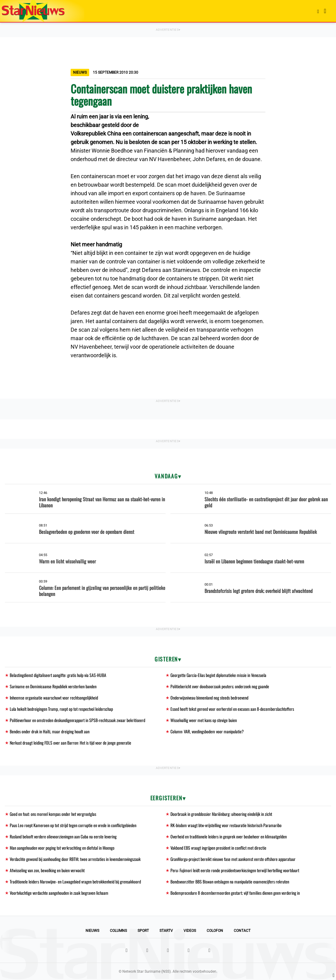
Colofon (215, 931)
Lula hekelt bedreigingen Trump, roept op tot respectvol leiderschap (61, 709)
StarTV (166, 931)
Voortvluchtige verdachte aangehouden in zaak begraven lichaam (59, 893)
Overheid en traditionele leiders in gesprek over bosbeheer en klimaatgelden (229, 836)
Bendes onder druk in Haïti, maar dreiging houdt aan (50, 731)
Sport (143, 931)
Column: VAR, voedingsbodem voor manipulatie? (207, 731)
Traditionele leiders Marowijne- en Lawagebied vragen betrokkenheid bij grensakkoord (75, 881)
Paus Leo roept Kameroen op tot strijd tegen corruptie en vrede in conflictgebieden (73, 825)
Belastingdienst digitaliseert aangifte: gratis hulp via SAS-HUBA (58, 675)
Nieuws (92, 931)
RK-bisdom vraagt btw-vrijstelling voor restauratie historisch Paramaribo (226, 825)
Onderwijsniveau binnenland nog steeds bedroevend (209, 698)
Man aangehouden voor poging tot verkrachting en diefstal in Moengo (62, 848)
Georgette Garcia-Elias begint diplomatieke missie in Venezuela (218, 675)
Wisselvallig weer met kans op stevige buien (204, 720)
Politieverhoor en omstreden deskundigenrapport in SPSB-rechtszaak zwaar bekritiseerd (77, 720)
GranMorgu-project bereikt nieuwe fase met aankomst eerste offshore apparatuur (233, 859)
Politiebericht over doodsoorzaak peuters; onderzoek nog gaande (220, 686)
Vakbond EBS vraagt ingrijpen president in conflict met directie (218, 848)
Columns (118, 931)
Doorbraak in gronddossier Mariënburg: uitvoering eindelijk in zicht (221, 814)
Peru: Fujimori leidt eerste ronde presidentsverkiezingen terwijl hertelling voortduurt (235, 870)
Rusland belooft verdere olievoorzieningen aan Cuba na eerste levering (63, 836)
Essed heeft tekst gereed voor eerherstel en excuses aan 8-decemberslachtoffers (232, 709)
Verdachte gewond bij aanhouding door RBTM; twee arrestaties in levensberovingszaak (75, 859)
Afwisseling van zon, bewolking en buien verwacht (47, 870)
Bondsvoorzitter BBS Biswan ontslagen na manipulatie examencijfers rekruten (230, 881)
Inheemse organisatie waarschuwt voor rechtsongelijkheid (54, 698)
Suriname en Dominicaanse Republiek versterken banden (53, 686)
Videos (190, 931)
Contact (242, 931)
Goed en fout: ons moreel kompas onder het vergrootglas (53, 814)
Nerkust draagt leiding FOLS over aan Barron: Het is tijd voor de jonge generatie (70, 743)
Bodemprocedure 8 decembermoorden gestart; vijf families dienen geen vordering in (235, 893)
